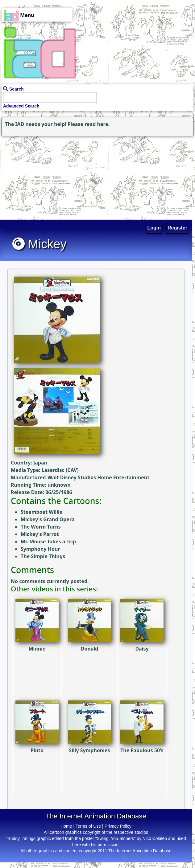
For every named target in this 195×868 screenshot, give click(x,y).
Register (177, 228)
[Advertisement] (39, 176)
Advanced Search (21, 106)
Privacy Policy (118, 826)
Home (66, 826)
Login (154, 228)
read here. (97, 124)
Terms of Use (88, 826)
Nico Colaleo (155, 838)
